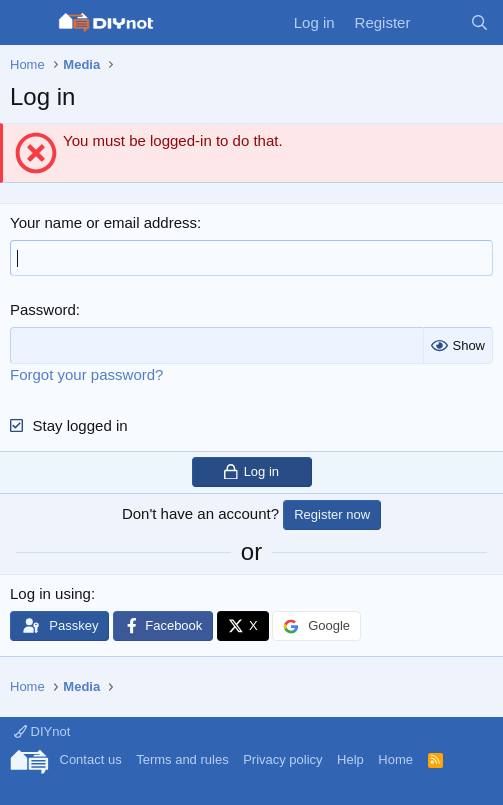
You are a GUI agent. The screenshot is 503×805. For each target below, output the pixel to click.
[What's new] (439, 22)
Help (350, 759)
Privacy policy (282, 759)
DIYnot (42, 731)
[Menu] (27, 23)
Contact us (91, 759)
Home (395, 759)
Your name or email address (103, 222)
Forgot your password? (86, 374)
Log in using (50, 593)
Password (43, 309)
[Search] (479, 22)
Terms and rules (182, 759)
